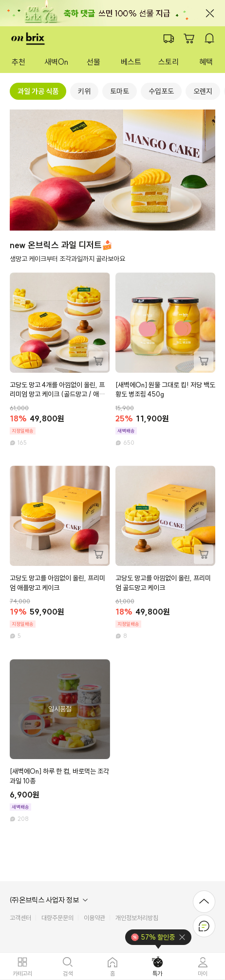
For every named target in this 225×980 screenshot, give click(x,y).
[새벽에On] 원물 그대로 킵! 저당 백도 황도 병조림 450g (165, 390)
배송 (169, 38)
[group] (38, 91)
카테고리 (22, 973)
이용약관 (94, 918)
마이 (203, 973)
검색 (68, 973)
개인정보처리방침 (137, 918)
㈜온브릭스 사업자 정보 (44, 900)
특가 (157, 973)
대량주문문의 (57, 918)
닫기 (210, 13)
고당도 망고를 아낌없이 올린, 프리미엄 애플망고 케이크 (57, 583)
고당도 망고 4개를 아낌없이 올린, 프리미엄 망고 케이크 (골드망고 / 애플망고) (57, 390)
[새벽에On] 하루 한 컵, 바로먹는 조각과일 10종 (59, 776)
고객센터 (20, 918)
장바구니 (189, 38)
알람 (209, 38)
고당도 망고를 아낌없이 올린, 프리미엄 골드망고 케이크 (163, 583)
